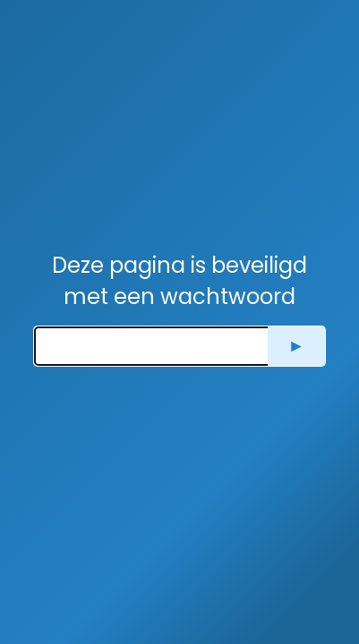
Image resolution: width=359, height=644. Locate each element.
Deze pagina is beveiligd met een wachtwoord (179, 281)
